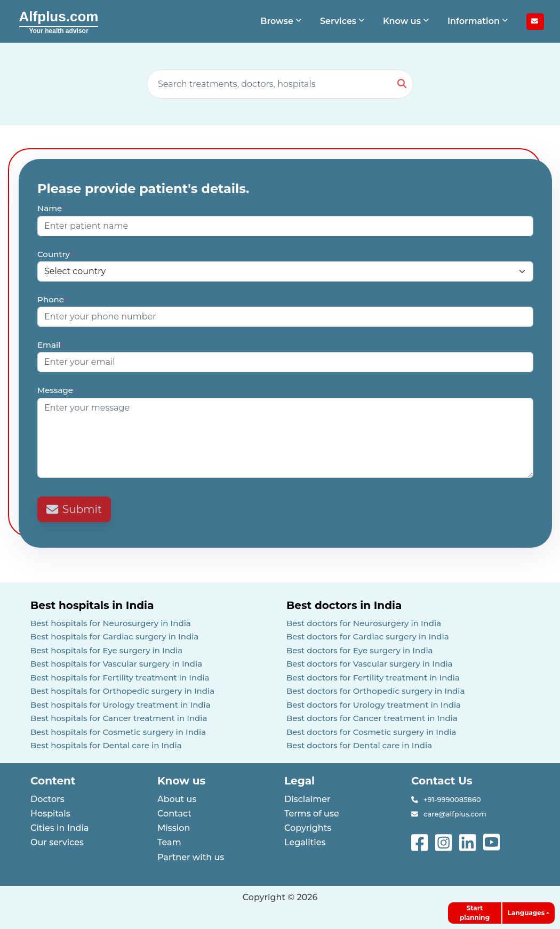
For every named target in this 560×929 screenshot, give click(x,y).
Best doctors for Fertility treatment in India (373, 678)
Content (53, 781)
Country (56, 254)
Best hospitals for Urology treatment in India (121, 705)
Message (57, 390)
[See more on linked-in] (469, 841)
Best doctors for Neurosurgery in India (364, 623)
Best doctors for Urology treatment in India (374, 705)
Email (51, 345)
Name (52, 208)
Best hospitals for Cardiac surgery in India (114, 636)
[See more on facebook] (421, 841)
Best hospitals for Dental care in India (106, 745)
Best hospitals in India (92, 605)
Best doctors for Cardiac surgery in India (368, 636)
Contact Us (442, 781)
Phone (53, 299)
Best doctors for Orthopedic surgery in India (376, 691)
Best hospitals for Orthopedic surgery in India (122, 691)
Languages (526, 913)
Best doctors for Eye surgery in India (360, 650)
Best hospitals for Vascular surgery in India (116, 664)
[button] (282, 21)
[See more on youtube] (494, 841)
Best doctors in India (344, 605)
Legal (299, 781)
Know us (181, 781)
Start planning (475, 913)
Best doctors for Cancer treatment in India (372, 718)
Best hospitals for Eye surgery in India (106, 650)
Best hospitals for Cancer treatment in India (119, 718)
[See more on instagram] (445, 841)
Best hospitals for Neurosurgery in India (111, 623)
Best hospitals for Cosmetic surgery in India (118, 732)
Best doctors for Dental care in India (359, 745)
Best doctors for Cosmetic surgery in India (371, 732)
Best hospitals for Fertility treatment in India (120, 678)
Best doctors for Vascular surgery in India (370, 664)
